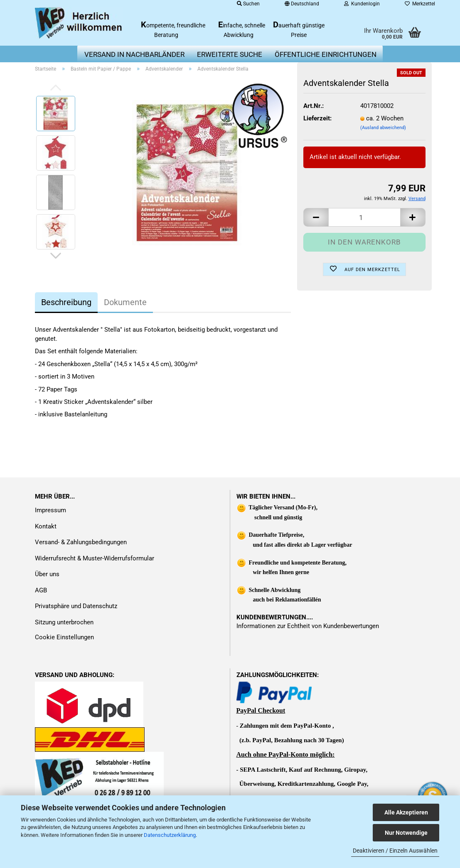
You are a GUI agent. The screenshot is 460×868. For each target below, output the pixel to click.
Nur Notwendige (406, 833)
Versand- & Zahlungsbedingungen (81, 542)
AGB (41, 590)
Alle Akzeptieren (406, 812)
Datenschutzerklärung (170, 835)
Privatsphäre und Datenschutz (76, 606)
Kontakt (46, 526)
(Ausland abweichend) (383, 128)
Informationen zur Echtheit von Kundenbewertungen (308, 626)
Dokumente (125, 302)
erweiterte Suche (230, 54)
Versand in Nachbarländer (134, 54)
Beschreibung (66, 302)
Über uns (47, 574)
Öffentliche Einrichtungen (326, 54)
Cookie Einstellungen (64, 637)
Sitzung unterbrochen (64, 622)
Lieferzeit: (317, 118)
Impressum (50, 510)
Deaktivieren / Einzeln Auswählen (395, 851)
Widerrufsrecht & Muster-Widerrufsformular (95, 558)
